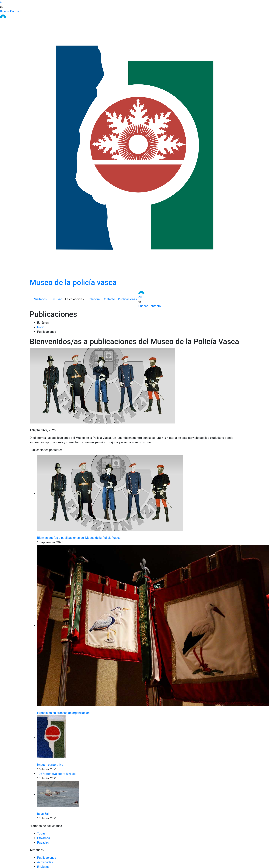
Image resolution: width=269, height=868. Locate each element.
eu (2, 2)
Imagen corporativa (50, 765)
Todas (41, 833)
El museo (56, 299)
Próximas (44, 838)
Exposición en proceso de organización (64, 713)
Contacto (16, 11)
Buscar (5, 11)
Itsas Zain (44, 814)
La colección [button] (75, 299)
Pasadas (43, 843)
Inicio (41, 327)
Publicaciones (127, 299)
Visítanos (40, 299)
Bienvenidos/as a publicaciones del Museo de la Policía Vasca (79, 538)
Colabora (94, 299)
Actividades (45, 862)
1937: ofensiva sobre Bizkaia (56, 774)
